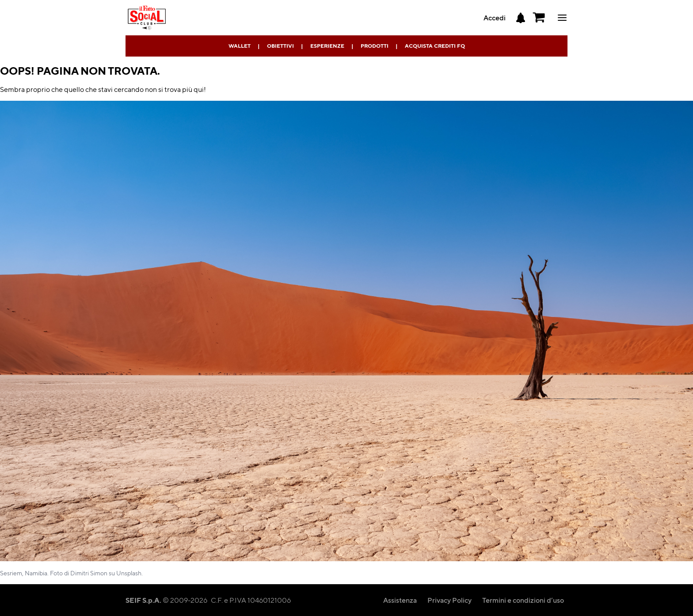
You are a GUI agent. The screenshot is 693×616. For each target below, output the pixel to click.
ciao (562, 18)
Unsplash (129, 573)
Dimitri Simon (89, 573)
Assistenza (400, 600)
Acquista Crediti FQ (435, 46)
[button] (539, 18)
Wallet (240, 46)
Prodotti (375, 46)
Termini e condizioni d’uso (523, 600)
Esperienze (327, 46)
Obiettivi (280, 46)
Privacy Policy (449, 600)
